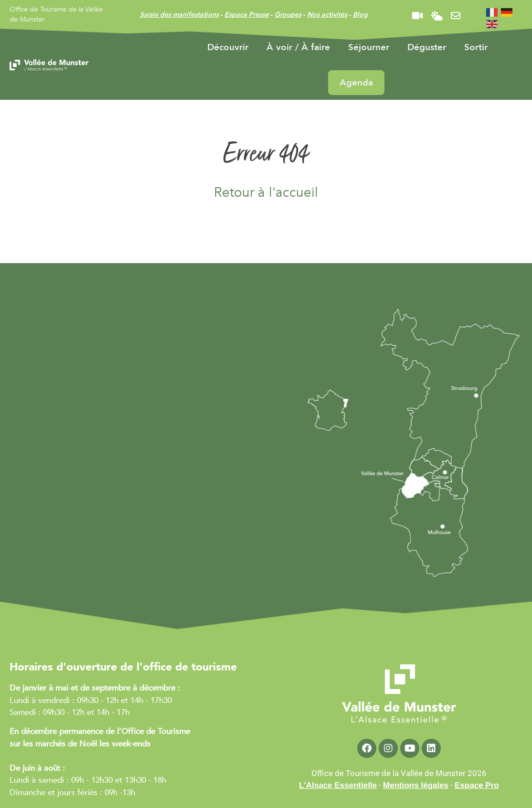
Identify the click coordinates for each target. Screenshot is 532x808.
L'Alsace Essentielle (338, 785)
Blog (360, 15)
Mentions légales (416, 785)
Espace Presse (247, 15)
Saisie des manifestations (179, 15)
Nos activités (327, 15)
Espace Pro (477, 785)
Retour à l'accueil (266, 192)
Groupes (288, 15)
